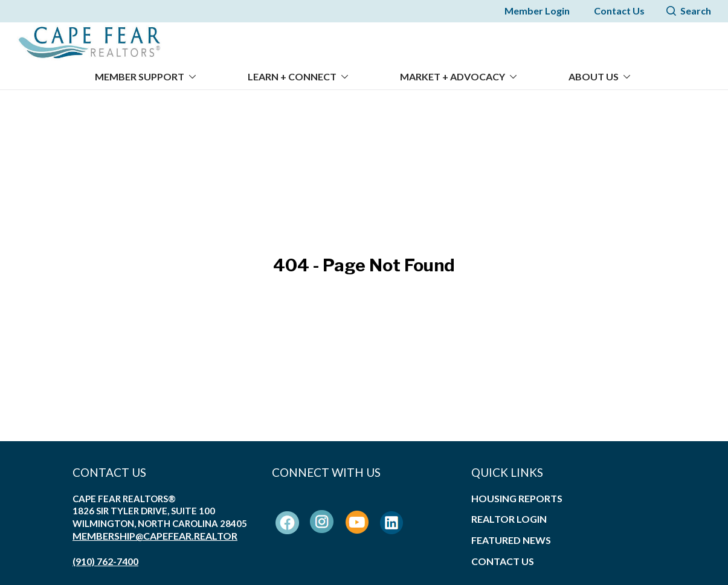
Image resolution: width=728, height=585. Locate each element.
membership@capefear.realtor (155, 528)
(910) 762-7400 (105, 553)
